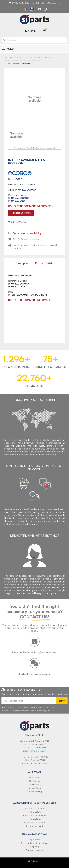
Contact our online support (35, 674)
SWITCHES (36, 61)
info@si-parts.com (37, 751)
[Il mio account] (30, 31)
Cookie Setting (35, 792)
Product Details (44, 263)
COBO (19, 179)
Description (22, 263)
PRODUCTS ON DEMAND (19, 58)
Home (6, 58)
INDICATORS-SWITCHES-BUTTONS (17, 61)
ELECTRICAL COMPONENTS (41, 58)
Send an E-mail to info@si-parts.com (35, 652)
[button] (21, 213)
